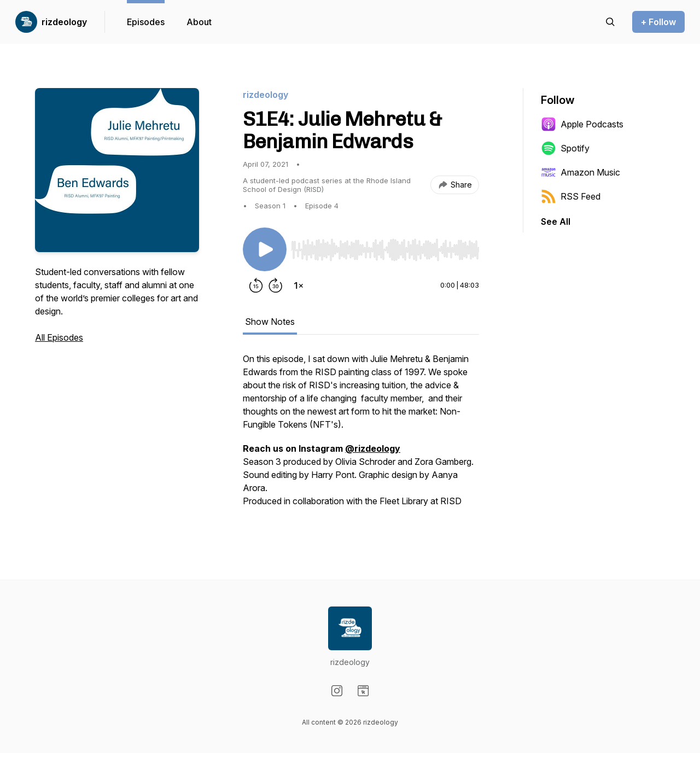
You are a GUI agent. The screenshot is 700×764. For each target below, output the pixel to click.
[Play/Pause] (265, 249)
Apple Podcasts (582, 124)
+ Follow (658, 22)
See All (556, 221)
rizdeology (64, 22)
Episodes (146, 22)
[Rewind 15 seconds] (256, 285)
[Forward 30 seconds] (276, 285)
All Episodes (59, 337)
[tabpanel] (361, 435)
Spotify (565, 148)
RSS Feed (571, 196)
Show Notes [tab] (270, 322)
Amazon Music (581, 172)
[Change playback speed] (299, 285)
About (199, 22)
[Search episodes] (610, 22)
